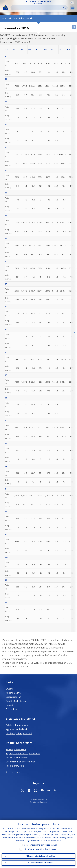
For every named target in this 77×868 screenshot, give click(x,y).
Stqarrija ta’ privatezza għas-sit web (23, 753)
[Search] (37, 8)
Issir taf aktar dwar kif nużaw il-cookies (40, 849)
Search (64, 8)
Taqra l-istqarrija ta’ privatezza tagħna (40, 845)
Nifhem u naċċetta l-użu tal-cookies (40, 856)
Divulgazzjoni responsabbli (19, 733)
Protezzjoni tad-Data (16, 749)
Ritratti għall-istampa (16, 701)
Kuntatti (10, 705)
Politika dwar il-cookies (17, 758)
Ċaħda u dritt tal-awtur (17, 725)
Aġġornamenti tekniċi (16, 729)
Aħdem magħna (14, 693)
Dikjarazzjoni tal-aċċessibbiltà (20, 762)
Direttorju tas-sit (14, 772)
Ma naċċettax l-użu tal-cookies (40, 863)
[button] (72, 3)
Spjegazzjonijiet (13, 697)
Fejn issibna (12, 709)
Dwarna (10, 689)
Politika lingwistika (15, 766)
